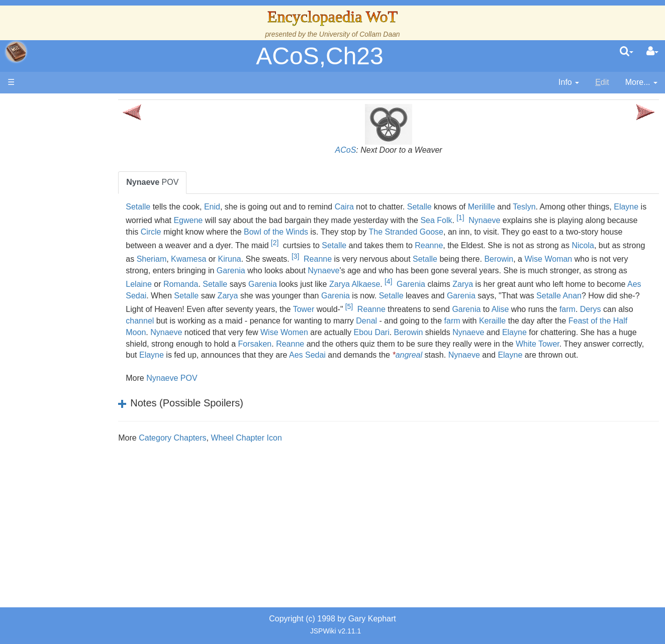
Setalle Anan (270, 309)
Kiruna (347, 259)
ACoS (361, 150)
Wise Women (546, 332)
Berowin (617, 259)
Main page (46, 105)
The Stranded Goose (492, 232)
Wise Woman (182, 271)
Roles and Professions (88, 340)
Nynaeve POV (203, 390)
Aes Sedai (320, 296)
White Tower (360, 355)
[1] (527, 218)
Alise (234, 321)
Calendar (64, 214)
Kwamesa (307, 259)
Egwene (255, 220)
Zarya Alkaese (512, 284)
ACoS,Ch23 (319, 56)
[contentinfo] (569, 83)
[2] (365, 243)
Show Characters (79, 305)
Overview (85, 248)
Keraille (250, 332)
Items (58, 374)
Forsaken (551, 344)
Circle (237, 232)
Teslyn (556, 207)
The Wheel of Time (81, 179)
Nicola (179, 259)
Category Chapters (204, 449)
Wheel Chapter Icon (278, 449)
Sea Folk (503, 220)
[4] (546, 281)
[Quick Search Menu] (627, 52)
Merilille (513, 207)
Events (60, 225)
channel (384, 321)
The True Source (78, 191)
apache (16, 52)
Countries (85, 259)
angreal (261, 366)
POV (184, 182)
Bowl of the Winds (362, 232)
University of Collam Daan (360, 34)
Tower (531, 309)
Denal (610, 321)
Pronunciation (72, 443)
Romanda (339, 284)
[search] (627, 52)
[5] (576, 306)
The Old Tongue (76, 271)
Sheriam (270, 259)
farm (302, 321)
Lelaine (297, 284)
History (60, 202)
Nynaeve (551, 220)
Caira (376, 207)
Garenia (369, 271)
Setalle (170, 207)
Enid (244, 207)
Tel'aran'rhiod (71, 409)
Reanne (520, 245)
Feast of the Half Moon (367, 332)
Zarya (621, 284)
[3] (413, 256)
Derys (325, 321)
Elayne (170, 220)
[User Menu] (652, 52)
